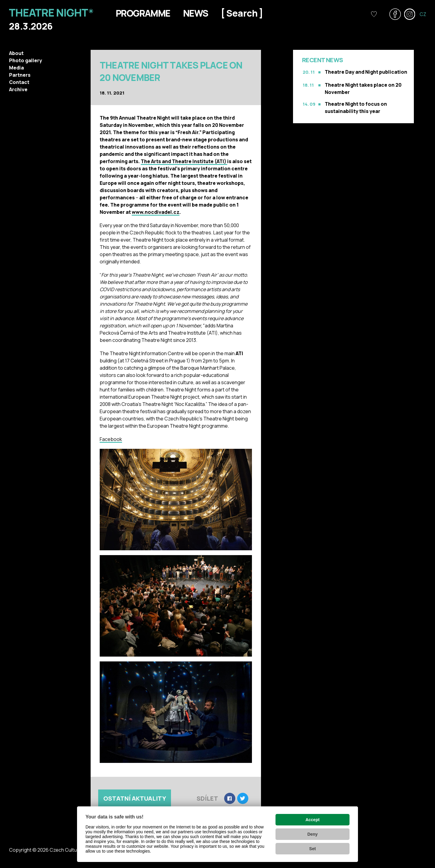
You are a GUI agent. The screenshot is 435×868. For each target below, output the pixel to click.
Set (313, 849)
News (196, 13)
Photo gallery (26, 60)
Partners (20, 75)
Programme (143, 13)
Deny (312, 834)
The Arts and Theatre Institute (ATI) (184, 161)
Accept (313, 820)
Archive (18, 89)
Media (16, 68)
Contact (19, 82)
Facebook (111, 439)
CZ (423, 14)
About (16, 53)
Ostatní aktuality (135, 798)
